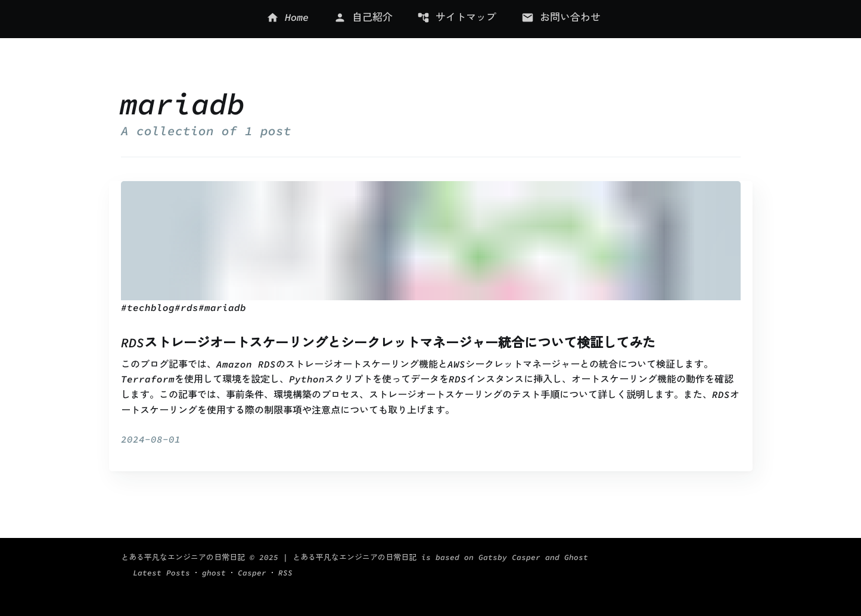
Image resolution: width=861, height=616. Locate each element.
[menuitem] (284, 19)
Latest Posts (634, 572)
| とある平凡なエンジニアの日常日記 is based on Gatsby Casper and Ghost (394, 572)
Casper (704, 572)
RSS (733, 572)
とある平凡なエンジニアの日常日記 (183, 572)
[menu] (434, 19)
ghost (673, 572)
